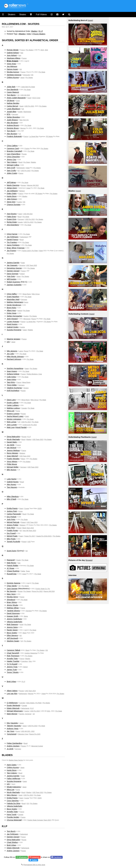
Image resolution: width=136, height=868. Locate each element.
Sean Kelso (11, 379)
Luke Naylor (12, 479)
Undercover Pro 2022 (30, 425)
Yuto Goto (11, 276)
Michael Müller (13, 467)
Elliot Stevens (12, 635)
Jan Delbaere (12, 191)
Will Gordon (12, 279)
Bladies (34, 31)
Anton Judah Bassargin (16, 98)
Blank (25, 633)
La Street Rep (34, 137)
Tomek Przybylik (13, 541)
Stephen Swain (13, 641)
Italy (22, 53)
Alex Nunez (11, 484)
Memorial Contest (37, 746)
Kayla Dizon (12, 196)
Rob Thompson (13, 656)
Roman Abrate (13, 50)
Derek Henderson (14, 305)
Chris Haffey (12, 294)
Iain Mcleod (11, 448)
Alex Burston (12, 134)
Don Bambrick (12, 89)
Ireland (22, 274)
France (22, 50)
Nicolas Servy (12, 597)
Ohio (30, 661)
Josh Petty (11, 519)
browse (89, 560)
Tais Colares (12, 162)
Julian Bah (11, 87)
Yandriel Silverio (13, 611)
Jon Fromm (11, 251)
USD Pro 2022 (29, 106)
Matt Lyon (11, 427)
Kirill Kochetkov (13, 390)
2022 (46, 50)
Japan (22, 78)
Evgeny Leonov (13, 414)
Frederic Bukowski (14, 136)
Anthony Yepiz (13, 728)
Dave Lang (11, 400)
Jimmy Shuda (12, 605)
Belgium (22, 191)
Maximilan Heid (13, 299)
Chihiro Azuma (13, 77)
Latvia (21, 351)
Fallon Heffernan (14, 778)
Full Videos (41, 14)
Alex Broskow (12, 123)
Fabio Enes (11, 217)
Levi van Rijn (12, 693)
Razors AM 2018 (49, 591)
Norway (23, 185)
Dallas (23, 571)
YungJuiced (12, 734)
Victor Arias (11, 64)
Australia (22, 703)
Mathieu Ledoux (13, 408)
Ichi (8, 342)
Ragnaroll (11, 560)
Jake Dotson (12, 199)
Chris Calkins (12, 146)
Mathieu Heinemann (15, 302)
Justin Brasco (12, 120)
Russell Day (12, 574)
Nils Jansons (12, 351)
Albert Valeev (12, 691)
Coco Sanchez (13, 801)
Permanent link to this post (34, 865)
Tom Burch (11, 131)
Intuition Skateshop (31, 653)
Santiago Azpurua (14, 75)
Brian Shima (12, 602)
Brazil (20, 162)
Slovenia (22, 265)
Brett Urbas (11, 681)
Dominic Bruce (13, 128)
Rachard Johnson (14, 359)
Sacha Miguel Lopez (15, 416)
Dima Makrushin (13, 437)
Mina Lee (11, 411)
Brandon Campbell (14, 151)
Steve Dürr (11, 202)
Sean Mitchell (12, 456)
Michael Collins (13, 165)
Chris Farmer (12, 234)
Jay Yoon (10, 731)
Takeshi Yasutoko (14, 726)
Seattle (20, 112)
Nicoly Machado (13, 439)
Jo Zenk (10, 749)
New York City (24, 120)
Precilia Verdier (13, 817)
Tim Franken (12, 242)
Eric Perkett (12, 517)
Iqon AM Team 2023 (29, 531)
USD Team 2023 (33, 467)
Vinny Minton (12, 461)
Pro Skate (42, 72)
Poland (23, 522)
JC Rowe (10, 568)
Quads (18, 560)
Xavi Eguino (12, 214)
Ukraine (26, 388)
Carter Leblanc (13, 405)
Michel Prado (12, 536)
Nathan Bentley (13, 103)
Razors (34, 319)
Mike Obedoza (13, 496)
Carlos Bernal (12, 106)
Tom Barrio (11, 95)
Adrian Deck (12, 188)
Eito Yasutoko (12, 723)
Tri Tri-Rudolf (12, 664)
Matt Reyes (11, 563)
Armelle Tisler (12, 658)
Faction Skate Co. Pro (43, 589)
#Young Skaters (39, 34)
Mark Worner (12, 714)
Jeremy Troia (12, 667)
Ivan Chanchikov (14, 154)
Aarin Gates (12, 765)
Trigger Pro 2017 (30, 536)
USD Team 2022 (38, 440)
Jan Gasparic (12, 265)
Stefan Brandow (13, 117)
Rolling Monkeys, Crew (34, 374)
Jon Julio (10, 354)
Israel (29, 98)
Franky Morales (13, 459)
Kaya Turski (12, 814)
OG (32, 75)
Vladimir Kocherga (14, 388)
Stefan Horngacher (14, 316)
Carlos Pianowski (14, 514)
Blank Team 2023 (28, 528)
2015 (42, 50)
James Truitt (12, 670)
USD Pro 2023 (35, 711)
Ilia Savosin (11, 591)
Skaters (12, 14)
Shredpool (11, 600)
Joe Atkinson (12, 66)
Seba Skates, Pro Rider (34, 703)
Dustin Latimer (13, 403)
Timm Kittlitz (12, 385)
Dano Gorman (12, 274)
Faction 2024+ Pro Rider (30, 251)
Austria (19, 202)
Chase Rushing (13, 571)
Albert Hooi (11, 310)
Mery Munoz (12, 795)
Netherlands (21, 168)
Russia (24, 154)
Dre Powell (11, 533)
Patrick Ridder (12, 565)
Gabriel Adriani (13, 53)
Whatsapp (23, 857)
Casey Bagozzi (13, 92)
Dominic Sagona (13, 583)
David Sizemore (13, 613)
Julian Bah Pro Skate (28, 87)
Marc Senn (11, 594)
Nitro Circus (36, 294)
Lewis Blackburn (13, 109)
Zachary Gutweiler (14, 285)
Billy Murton (12, 470)
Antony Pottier (12, 525)
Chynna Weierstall (14, 820)
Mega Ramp (27, 294)
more (90, 20)
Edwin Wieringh (13, 708)
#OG (29, 34)
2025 (40, 509)
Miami (23, 459)
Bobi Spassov (12, 624)
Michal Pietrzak (13, 522)
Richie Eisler (12, 222)
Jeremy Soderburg (14, 619)
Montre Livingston (14, 419)
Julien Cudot (12, 173)
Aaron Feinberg (13, 245)
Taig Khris (11, 382)
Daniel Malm (12, 442)
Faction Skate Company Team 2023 (39, 820)
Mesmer (23, 128)
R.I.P (41, 31)
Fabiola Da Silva (13, 803)
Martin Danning (13, 185)
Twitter (34, 860)
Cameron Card (13, 148)
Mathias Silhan (13, 608)
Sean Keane (12, 371)
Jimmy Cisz (11, 159)
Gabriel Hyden (13, 327)
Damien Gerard (13, 271)
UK (21, 69)
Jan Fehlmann (13, 237)
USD (29, 542)
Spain (18, 101)
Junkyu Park (12, 511)
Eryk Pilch (11, 528)
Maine (26, 616)
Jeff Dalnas (11, 182)
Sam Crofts (11, 170)
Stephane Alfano (13, 58)
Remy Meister (12, 453)
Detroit (25, 667)
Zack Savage (12, 589)
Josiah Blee (12, 112)
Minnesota (27, 319)
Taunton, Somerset (25, 714)
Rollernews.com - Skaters (21, 24)
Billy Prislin (11, 539)
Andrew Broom (13, 125)
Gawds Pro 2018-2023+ (44, 536)
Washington (27, 112)
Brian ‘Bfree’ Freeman (16, 248)
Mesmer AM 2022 (33, 185)
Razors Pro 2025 (35, 734)
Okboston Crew (23, 734)
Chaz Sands (12, 586)
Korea (18, 411)
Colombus (25, 661)
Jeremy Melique (13, 450)
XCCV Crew (36, 98)
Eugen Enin (12, 219)
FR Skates (49, 137)
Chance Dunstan (14, 204)
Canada (20, 222)
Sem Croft (11, 168)
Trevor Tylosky (13, 672)
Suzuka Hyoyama (14, 330)
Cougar (27, 509)
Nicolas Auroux (13, 72)
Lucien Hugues (13, 321)
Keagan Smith (12, 616)
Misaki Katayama (14, 787)
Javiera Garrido (13, 263)
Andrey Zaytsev (13, 746)
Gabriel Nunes (13, 482)
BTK (9, 114)
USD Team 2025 (31, 265)
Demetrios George (14, 268)
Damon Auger (12, 69)
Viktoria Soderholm (14, 622)
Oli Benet (11, 100)
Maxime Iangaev (13, 339)
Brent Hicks (11, 308)
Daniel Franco (12, 239)
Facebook (58, 857)
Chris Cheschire (13, 157)
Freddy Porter (12, 530)
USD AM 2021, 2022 (28, 731)
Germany (15, 114)
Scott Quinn (12, 551)
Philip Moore (12, 464)
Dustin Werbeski (13, 705)
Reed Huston (12, 324)
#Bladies (22, 34)
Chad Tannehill (13, 653)
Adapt (28, 168)
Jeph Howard (12, 319)
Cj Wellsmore (12, 703)
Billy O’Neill (11, 499)
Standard (29, 611)
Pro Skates (30, 50)
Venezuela (26, 75)
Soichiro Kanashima (15, 368)
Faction (27, 149)
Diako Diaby (12, 193)
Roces (26, 351)
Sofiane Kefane (13, 374)
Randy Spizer (12, 630)
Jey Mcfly (11, 445)
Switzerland (24, 237)
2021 (49, 711)
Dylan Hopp (12, 313)
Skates (23, 14)
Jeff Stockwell (12, 638)
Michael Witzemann (15, 711)
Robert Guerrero (13, 282)
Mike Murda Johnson (15, 356)
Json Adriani (12, 55)
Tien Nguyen (12, 487)
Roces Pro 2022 (37, 591)
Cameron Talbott (13, 650)
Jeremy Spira (12, 627)
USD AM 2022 (25, 95)
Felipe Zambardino (14, 743)
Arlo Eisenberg (13, 225)
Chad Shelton (12, 842)
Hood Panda (21, 427)
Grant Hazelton (13, 297)
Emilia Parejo (12, 508)
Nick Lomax (12, 422)
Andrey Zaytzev (13, 851)
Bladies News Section (16, 760)
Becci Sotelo (12, 633)
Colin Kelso (11, 377)
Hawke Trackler (13, 661)
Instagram (36, 857)
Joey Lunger (12, 425)
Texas (28, 571)
